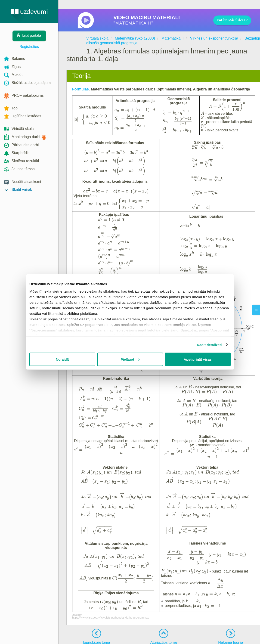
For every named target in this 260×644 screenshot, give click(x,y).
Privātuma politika (190, 637)
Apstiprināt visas (198, 359)
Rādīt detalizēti (209, 345)
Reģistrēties (29, 47)
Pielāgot (130, 359)
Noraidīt (62, 359)
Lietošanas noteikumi (162, 637)
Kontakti (141, 637)
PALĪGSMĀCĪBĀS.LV (231, 20)
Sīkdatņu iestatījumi (217, 637)
